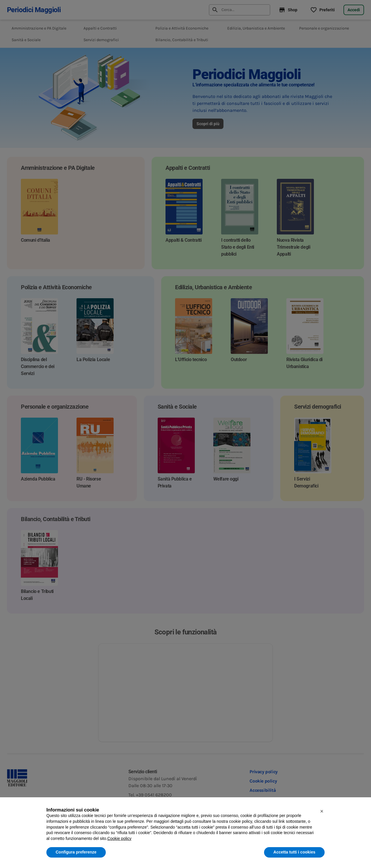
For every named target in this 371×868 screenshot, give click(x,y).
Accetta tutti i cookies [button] (294, 852)
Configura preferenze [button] (76, 852)
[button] (322, 811)
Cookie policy (119, 838)
